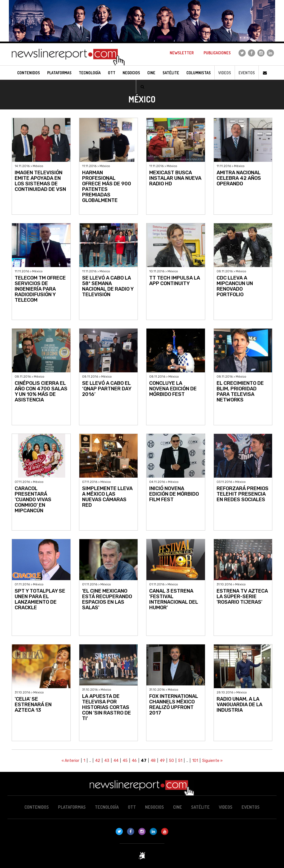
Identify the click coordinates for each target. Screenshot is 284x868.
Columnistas (199, 73)
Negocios (154, 807)
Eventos (247, 73)
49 (162, 761)
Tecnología (107, 807)
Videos (225, 73)
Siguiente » (212, 761)
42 (98, 761)
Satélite (200, 807)
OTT (132, 807)
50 (171, 761)
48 (153, 761)
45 (125, 761)
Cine (177, 807)
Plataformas (72, 807)
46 (134, 761)
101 (195, 761)
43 (107, 761)
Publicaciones (217, 53)
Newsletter (182, 53)
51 (180, 761)
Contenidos (37, 807)
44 (116, 761)
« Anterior (70, 761)
